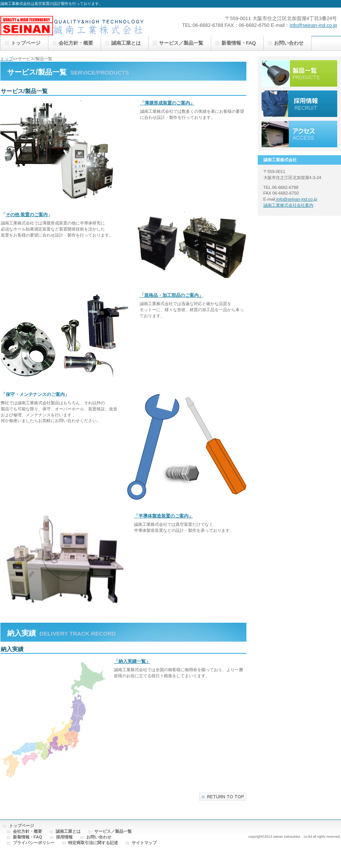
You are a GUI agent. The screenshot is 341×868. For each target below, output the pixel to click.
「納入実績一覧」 (132, 661)
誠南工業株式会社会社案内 (288, 205)
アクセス (299, 134)
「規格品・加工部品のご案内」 (171, 295)
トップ (7, 59)
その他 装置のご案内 (27, 215)
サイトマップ (144, 843)
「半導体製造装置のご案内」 (163, 516)
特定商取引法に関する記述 (93, 843)
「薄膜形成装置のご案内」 (167, 103)
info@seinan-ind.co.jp (313, 25)
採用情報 (299, 104)
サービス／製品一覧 (299, 73)
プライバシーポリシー (34, 843)
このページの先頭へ (223, 797)
